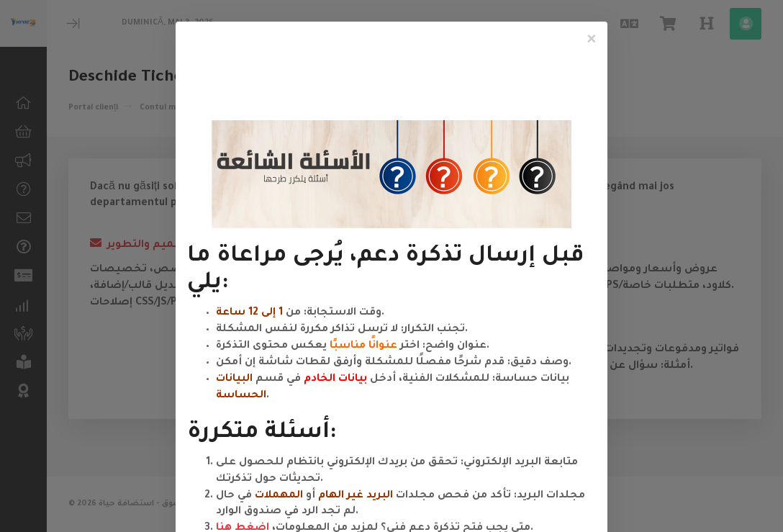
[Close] (592, 40)
